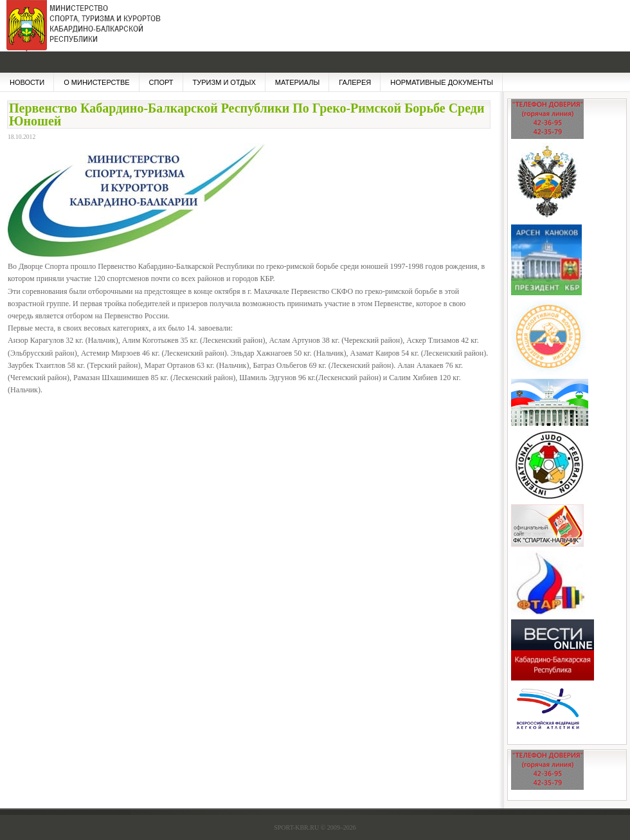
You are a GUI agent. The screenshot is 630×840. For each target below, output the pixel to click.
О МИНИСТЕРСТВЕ (96, 82)
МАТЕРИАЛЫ (297, 82)
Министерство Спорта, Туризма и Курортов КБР (80, 32)
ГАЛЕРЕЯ (355, 82)
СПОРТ (161, 82)
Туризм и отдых (224, 82)
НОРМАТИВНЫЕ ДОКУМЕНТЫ (442, 82)
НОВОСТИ (27, 82)
